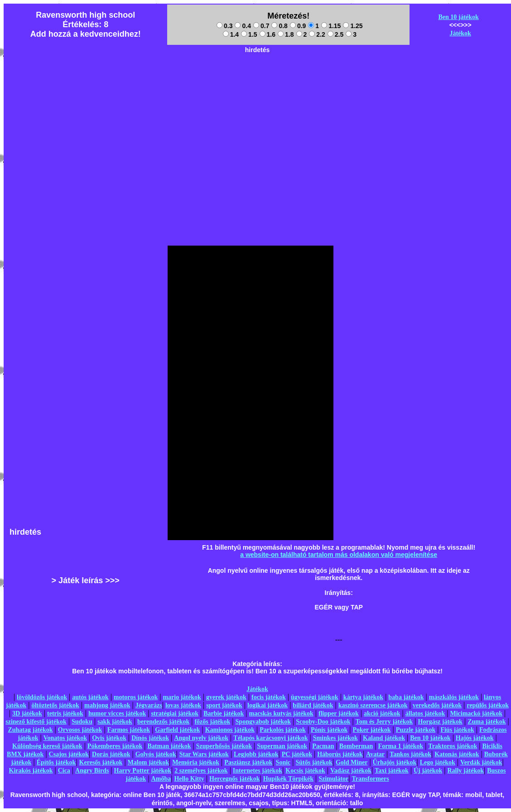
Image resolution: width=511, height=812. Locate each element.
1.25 (353, 26)
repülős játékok (488, 705)
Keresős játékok (101, 762)
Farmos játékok (129, 730)
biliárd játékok (313, 705)
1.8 (286, 34)
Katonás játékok (457, 754)
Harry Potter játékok (143, 771)
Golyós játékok (156, 754)
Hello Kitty (189, 779)
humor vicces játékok (117, 713)
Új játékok (428, 771)
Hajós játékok (475, 738)
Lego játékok (438, 762)
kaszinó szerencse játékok (373, 705)
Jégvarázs (149, 705)
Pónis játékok (329, 730)
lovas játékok (183, 705)
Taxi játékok (392, 771)
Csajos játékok (69, 754)
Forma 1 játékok (401, 746)
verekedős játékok (437, 705)
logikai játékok (268, 705)
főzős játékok (212, 722)
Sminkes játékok (335, 738)
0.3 (224, 26)
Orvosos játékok (80, 730)
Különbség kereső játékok (47, 746)
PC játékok (297, 754)
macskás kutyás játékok (281, 713)
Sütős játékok (314, 762)
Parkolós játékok (283, 730)
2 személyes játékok (201, 771)
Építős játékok (56, 762)
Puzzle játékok (416, 730)
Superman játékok (282, 746)
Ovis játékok (109, 738)
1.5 (249, 34)
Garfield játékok (177, 730)
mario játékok (182, 697)
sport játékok (224, 705)
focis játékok (269, 697)
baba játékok (406, 697)
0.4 (243, 26)
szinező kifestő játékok (36, 722)
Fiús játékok (457, 730)
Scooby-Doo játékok (323, 722)
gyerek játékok (226, 697)
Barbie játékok (224, 713)
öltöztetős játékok (55, 705)
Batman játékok (169, 746)
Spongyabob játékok (263, 722)
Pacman (323, 746)
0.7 (261, 26)
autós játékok (90, 697)
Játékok (460, 33)
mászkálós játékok (454, 697)
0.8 (279, 26)
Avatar (375, 754)
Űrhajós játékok (395, 762)
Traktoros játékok (453, 746)
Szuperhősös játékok (224, 746)
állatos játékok (425, 713)
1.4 (231, 34)
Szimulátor (333, 779)
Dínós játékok (150, 738)
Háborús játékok (340, 754)
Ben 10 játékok (458, 17)
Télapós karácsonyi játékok (270, 738)
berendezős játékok (163, 722)
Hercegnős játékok (234, 779)
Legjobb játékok (256, 754)
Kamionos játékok (230, 730)
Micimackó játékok (476, 713)
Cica (64, 771)
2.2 (317, 34)
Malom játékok (148, 762)
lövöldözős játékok (42, 697)
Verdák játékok (481, 762)
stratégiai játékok (175, 713)
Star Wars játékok (204, 754)
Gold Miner (352, 762)
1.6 (268, 34)
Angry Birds (92, 771)
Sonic (283, 762)
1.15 (331, 26)
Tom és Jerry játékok (384, 722)
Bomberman (356, 746)
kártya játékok (363, 697)
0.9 (298, 26)
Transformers (371, 779)
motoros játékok (136, 697)
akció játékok (382, 713)
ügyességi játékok (315, 697)
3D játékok (27, 713)
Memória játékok (196, 762)
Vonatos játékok (65, 738)
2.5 (335, 34)
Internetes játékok (258, 771)
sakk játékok (115, 722)
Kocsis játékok (305, 771)
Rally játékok (465, 771)
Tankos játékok (410, 754)
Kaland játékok (384, 738)
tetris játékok (65, 713)
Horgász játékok (440, 722)
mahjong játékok (107, 705)
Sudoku (82, 722)
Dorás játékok (111, 754)
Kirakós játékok (31, 771)
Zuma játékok (487, 722)
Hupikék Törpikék (288, 779)
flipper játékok (339, 713)
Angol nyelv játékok (201, 738)
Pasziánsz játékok (248, 762)
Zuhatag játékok (30, 730)
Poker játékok (371, 730)
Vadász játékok (351, 771)
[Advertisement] (257, 114)
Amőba (161, 779)
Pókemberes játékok (115, 746)
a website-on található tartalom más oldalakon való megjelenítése (339, 555)
